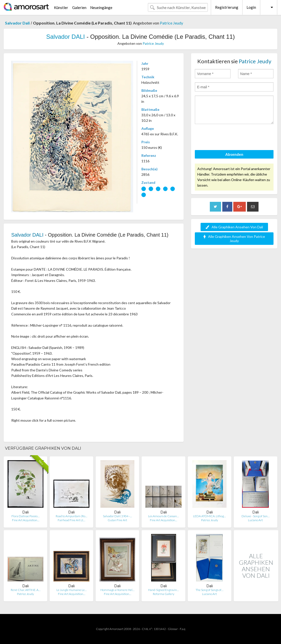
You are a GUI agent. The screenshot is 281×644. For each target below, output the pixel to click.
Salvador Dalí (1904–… (117, 516)
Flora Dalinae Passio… (25, 516)
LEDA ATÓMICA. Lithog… (209, 516)
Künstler (61, 8)
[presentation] (233, 138)
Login (251, 7)
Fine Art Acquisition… (26, 520)
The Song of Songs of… (209, 590)
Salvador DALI (66, 37)
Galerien (79, 8)
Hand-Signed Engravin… (163, 590)
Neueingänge (101, 8)
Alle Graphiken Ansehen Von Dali (234, 227)
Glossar (173, 629)
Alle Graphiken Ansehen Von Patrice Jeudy (234, 239)
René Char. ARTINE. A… (26, 590)
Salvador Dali (17, 23)
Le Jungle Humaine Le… (72, 590)
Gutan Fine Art (117, 520)
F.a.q (183, 629)
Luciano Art (255, 520)
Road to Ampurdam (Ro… (71, 516)
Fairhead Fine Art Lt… (71, 520)
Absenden (234, 154)
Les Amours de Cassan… (163, 516)
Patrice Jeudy (171, 23)
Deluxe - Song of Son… (256, 516)
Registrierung (227, 7)
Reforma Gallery (164, 594)
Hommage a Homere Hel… (117, 590)
